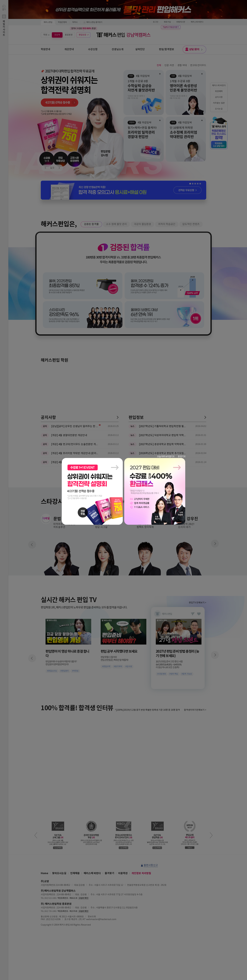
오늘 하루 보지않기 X (166, 456)
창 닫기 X (182, 456)
